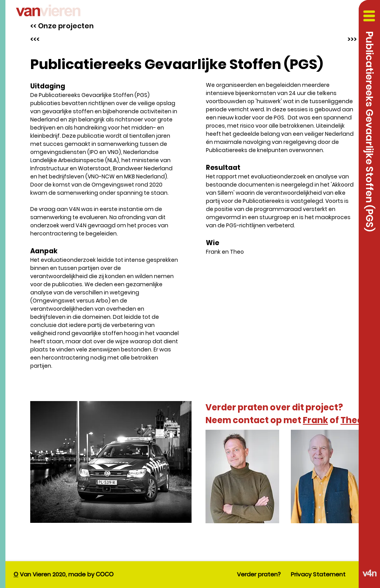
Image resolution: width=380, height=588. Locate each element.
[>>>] (350, 39)
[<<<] (50, 39)
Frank (315, 420)
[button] (369, 16)
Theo (352, 420)
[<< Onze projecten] (62, 26)
